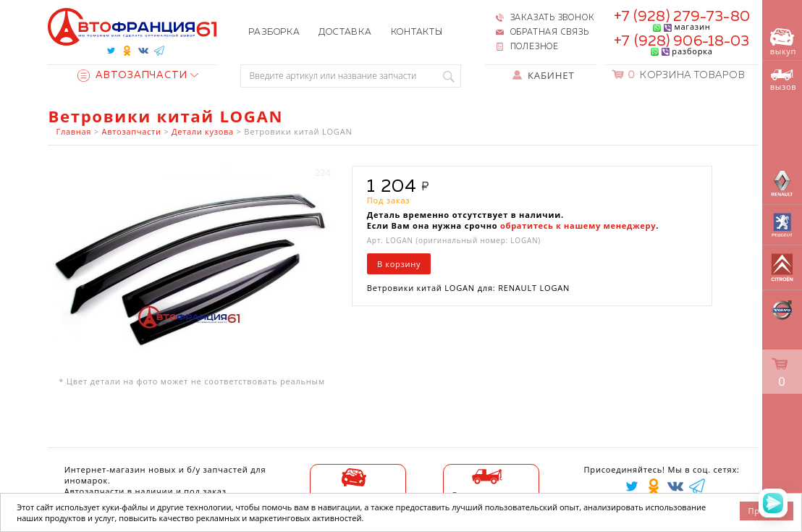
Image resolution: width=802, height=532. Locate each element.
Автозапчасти (132, 76)
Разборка (274, 32)
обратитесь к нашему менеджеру (578, 225)
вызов (784, 80)
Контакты (417, 32)
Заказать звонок (552, 18)
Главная (74, 131)
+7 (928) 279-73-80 (682, 17)
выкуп (783, 42)
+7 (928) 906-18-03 (681, 41)
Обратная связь (550, 32)
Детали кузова (203, 131)
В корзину (399, 264)
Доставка (345, 32)
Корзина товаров (686, 76)
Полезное (535, 47)
